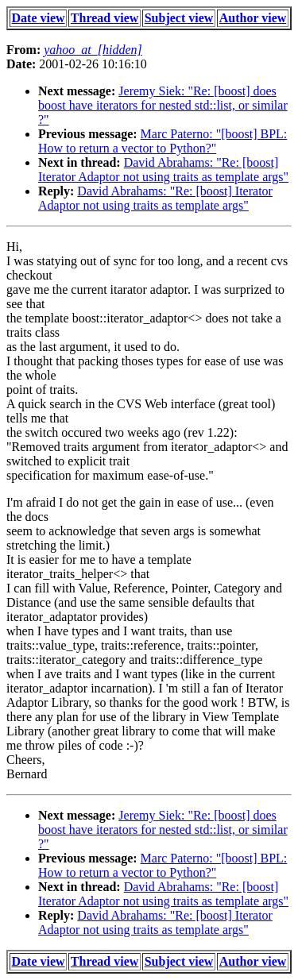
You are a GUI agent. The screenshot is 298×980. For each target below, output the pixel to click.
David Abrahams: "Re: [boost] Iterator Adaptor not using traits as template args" (163, 170)
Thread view (104, 18)
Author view (253, 18)
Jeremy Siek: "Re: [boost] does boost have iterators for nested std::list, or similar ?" (163, 105)
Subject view (179, 18)
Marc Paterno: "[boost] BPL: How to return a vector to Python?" (163, 141)
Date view (39, 18)
